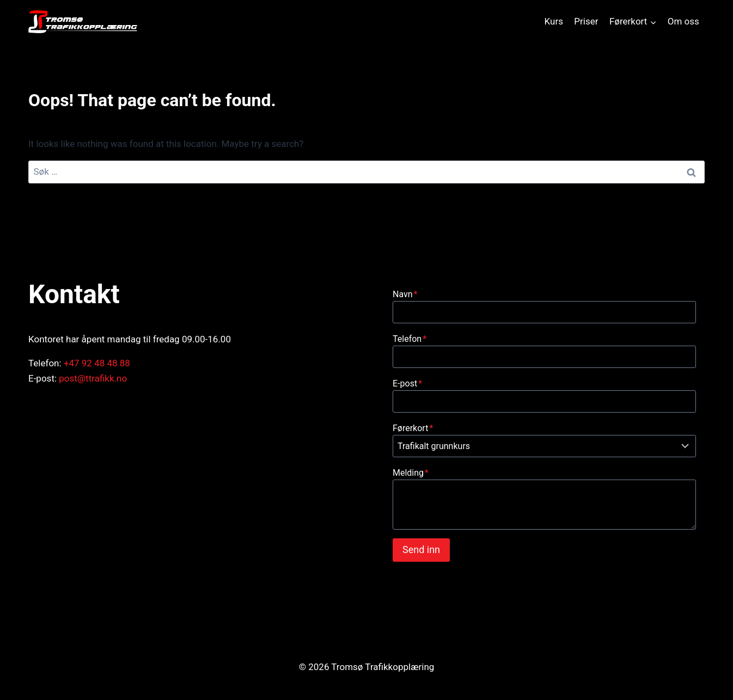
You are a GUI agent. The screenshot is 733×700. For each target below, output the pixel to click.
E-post (407, 383)
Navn (405, 294)
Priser (586, 21)
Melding (411, 473)
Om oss (683, 21)
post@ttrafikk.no (93, 378)
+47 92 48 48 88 (97, 363)
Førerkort (413, 428)
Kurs (554, 21)
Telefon (410, 339)
